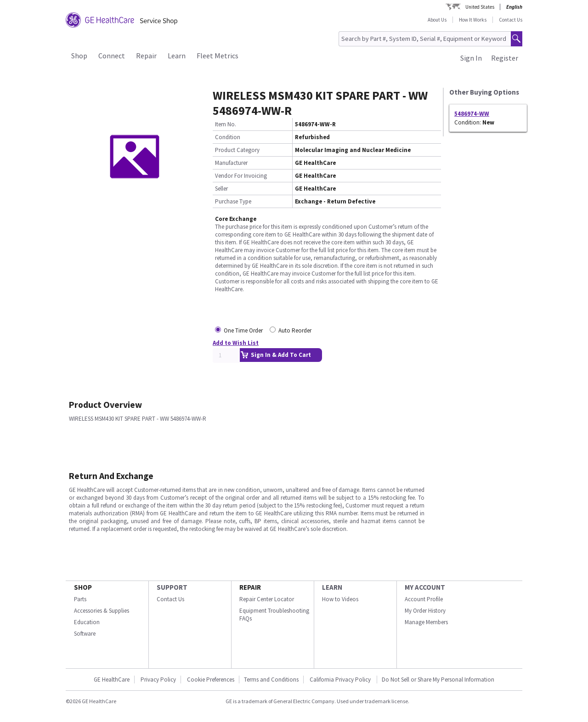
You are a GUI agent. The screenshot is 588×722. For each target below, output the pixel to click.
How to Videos (340, 599)
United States (480, 7)
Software (85, 634)
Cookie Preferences (211, 680)
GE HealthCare (112, 680)
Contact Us (511, 20)
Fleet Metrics (218, 56)
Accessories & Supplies (102, 611)
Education (87, 622)
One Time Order (243, 330)
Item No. (226, 124)
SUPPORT (172, 587)
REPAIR (250, 587)
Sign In (471, 58)
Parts (80, 599)
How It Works (473, 20)
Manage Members (426, 622)
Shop (79, 56)
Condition (228, 137)
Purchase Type (233, 201)
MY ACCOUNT (425, 587)
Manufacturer (231, 163)
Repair (146, 56)
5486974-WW (472, 114)
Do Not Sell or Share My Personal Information (438, 680)
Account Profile (424, 599)
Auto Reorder (295, 330)
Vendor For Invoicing (241, 176)
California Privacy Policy (341, 680)
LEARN (332, 587)
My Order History (425, 611)
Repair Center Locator (267, 599)
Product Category (237, 150)
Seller (221, 189)
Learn (177, 56)
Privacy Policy (158, 680)
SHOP (83, 587)
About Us (437, 20)
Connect (112, 56)
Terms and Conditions (271, 680)
